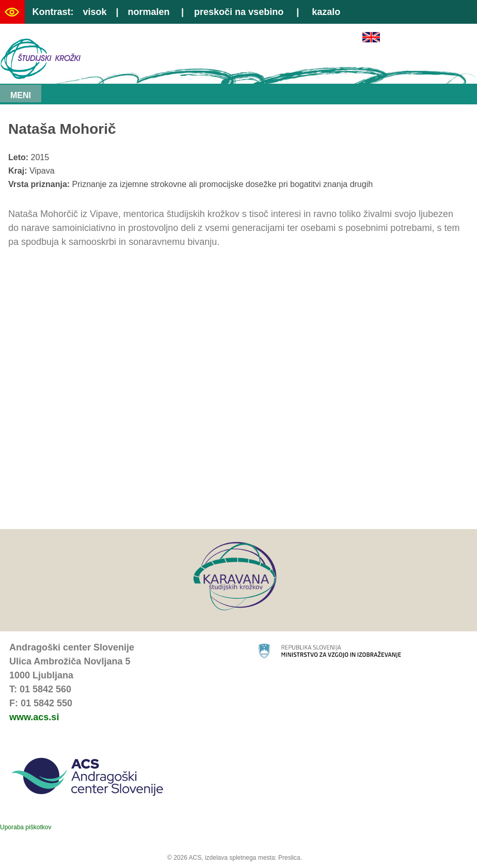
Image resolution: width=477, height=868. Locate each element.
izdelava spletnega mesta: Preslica (253, 858)
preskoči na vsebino (239, 12)
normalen (149, 12)
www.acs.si (34, 717)
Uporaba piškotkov (26, 827)
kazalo (326, 12)
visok (94, 12)
